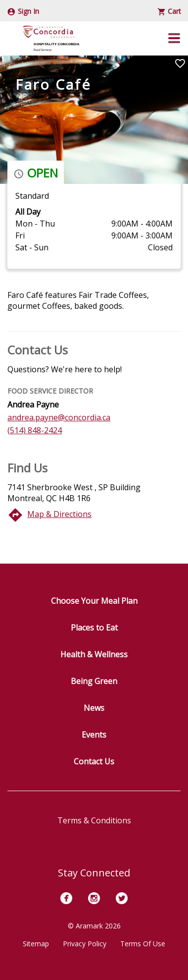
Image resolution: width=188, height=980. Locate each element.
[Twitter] (122, 898)
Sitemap (36, 944)
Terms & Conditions (94, 820)
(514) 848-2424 (35, 430)
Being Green (94, 681)
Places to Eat (94, 628)
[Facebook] (66, 898)
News (94, 708)
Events (94, 735)
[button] (174, 38)
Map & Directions (59, 514)
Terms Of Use (143, 944)
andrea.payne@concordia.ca (59, 417)
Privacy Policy (85, 944)
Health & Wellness (94, 654)
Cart (169, 11)
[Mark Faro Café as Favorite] (180, 63)
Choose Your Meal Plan (94, 601)
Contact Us (94, 761)
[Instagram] (94, 898)
